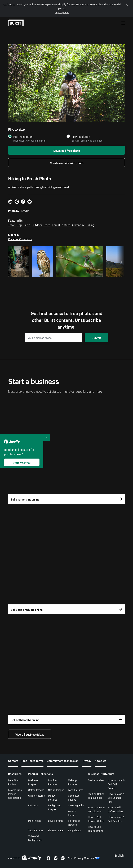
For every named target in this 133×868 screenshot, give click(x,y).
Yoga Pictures (36, 830)
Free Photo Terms (32, 760)
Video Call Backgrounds (35, 838)
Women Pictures (73, 813)
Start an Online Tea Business (96, 796)
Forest (56, 225)
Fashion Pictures (53, 782)
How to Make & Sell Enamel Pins (116, 798)
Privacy (87, 760)
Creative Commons (20, 239)
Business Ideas (96, 780)
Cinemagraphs (76, 805)
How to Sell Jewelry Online (96, 819)
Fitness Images (56, 830)
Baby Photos (75, 830)
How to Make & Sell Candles (116, 819)
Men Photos (35, 820)
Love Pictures (56, 820)
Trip (20, 225)
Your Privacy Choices (84, 858)
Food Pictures (76, 790)
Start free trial (22, 462)
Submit (96, 337)
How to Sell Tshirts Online (96, 829)
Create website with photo (67, 163)
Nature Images (56, 790)
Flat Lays (33, 805)
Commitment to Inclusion (63, 760)
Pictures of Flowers (74, 822)
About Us (100, 760)
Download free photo (67, 150)
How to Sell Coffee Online (116, 809)
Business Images (33, 782)
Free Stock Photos (14, 782)
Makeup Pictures (73, 782)
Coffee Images (36, 790)
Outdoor (37, 225)
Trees (47, 225)
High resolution (23, 136)
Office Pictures (36, 795)
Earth (27, 225)
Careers (13, 760)
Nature (66, 225)
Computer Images (74, 797)
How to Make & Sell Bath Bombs (116, 784)
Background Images (55, 807)
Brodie (25, 210)
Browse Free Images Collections (15, 794)
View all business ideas (30, 734)
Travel (12, 225)
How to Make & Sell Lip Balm (96, 809)
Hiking (90, 225)
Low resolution (81, 136)
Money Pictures (53, 797)
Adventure (78, 225)
